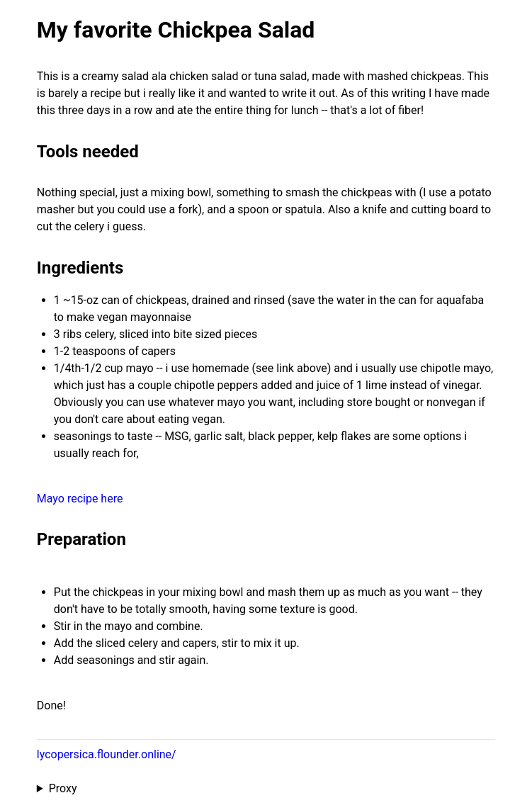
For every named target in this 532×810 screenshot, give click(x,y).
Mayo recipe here (80, 499)
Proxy (63, 788)
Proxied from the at (266, 789)
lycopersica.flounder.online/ (107, 754)
